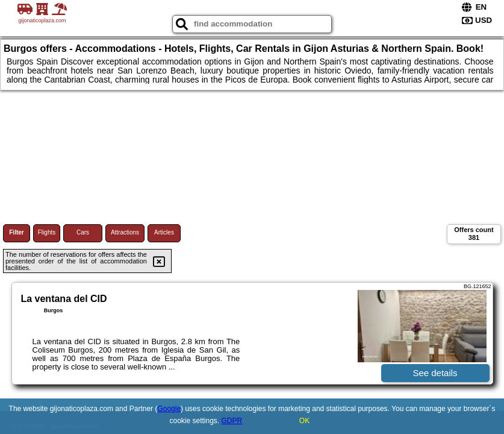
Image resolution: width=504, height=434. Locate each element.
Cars (83, 232)
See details (435, 373)
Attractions (125, 232)
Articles (164, 232)
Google (169, 409)
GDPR (232, 421)
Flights (47, 232)
